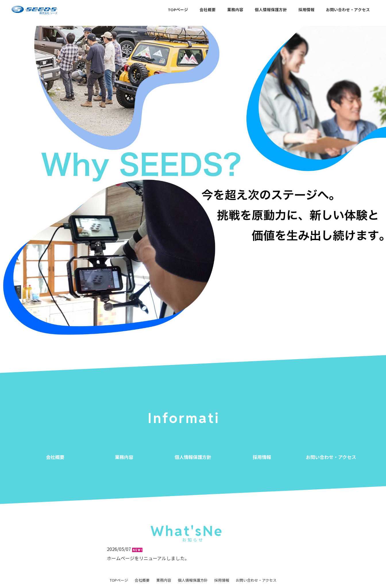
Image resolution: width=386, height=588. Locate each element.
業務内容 (235, 10)
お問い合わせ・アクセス (348, 10)
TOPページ (178, 10)
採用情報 (306, 10)
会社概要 (208, 10)
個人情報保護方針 (271, 10)
